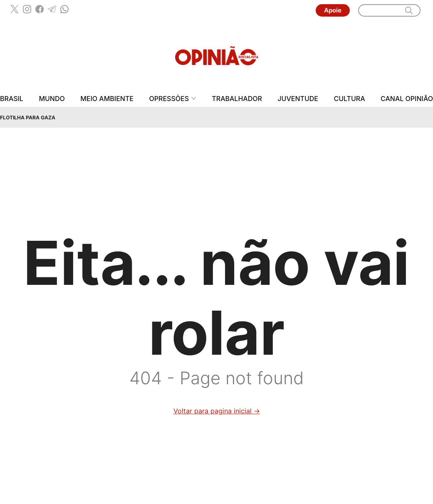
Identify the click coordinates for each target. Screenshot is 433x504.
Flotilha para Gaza (28, 117)
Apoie (333, 10)
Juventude (298, 99)
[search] (409, 10)
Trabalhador (237, 99)
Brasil (12, 99)
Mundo (52, 99)
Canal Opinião (407, 99)
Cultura (349, 99)
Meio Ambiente (107, 99)
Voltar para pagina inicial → (217, 411)
